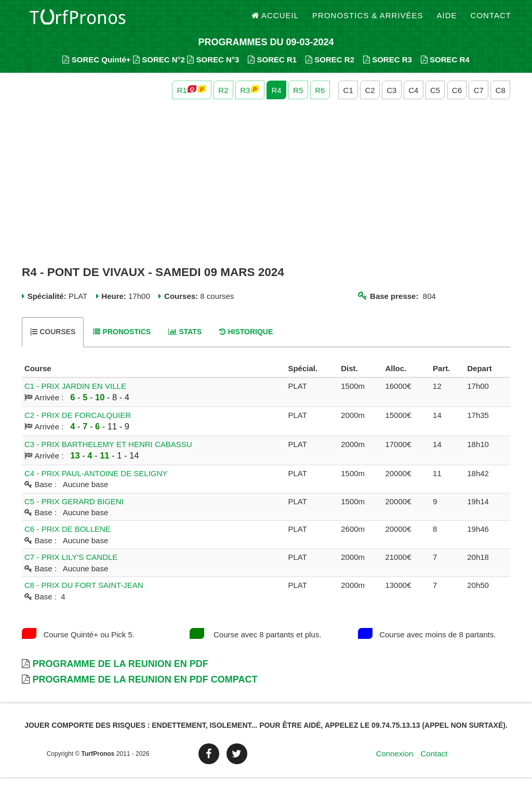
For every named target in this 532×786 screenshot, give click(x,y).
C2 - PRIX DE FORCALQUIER (78, 423)
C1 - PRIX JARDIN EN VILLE (75, 394)
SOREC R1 (272, 68)
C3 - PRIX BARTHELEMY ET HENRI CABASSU (108, 453)
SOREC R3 (388, 68)
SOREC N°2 (159, 68)
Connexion (395, 762)
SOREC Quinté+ (96, 68)
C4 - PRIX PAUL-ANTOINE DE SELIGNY (96, 482)
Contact (491, 21)
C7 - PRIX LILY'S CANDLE (71, 566)
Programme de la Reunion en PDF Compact (145, 688)
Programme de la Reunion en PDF (120, 673)
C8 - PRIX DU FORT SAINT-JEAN (84, 594)
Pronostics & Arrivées (368, 21)
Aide (447, 21)
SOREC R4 (445, 68)
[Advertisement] (266, 191)
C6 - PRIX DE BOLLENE (68, 538)
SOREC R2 (330, 68)
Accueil (275, 21)
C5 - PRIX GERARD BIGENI (74, 510)
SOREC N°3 (213, 68)
